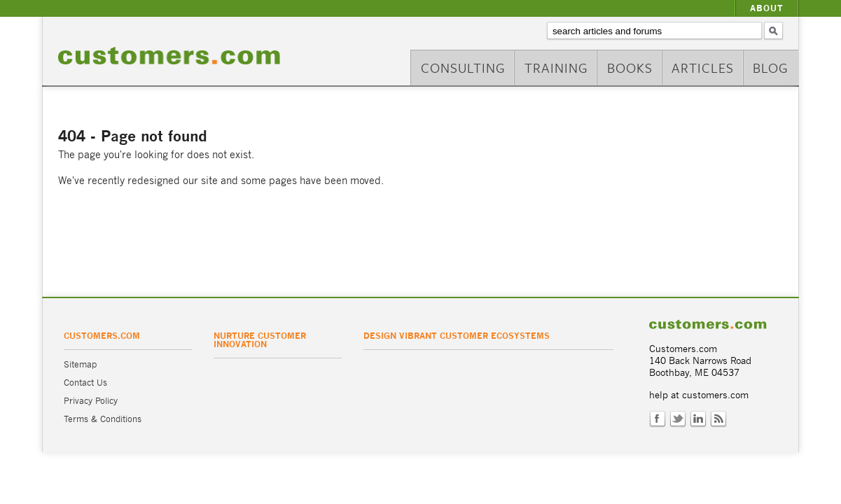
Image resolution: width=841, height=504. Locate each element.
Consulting (463, 68)
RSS (718, 419)
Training (556, 68)
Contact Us (85, 383)
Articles (703, 68)
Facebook (658, 419)
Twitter (678, 419)
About (767, 8)
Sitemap (80, 364)
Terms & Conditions (103, 419)
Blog (771, 68)
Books (630, 68)
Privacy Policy (91, 401)
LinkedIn (698, 419)
